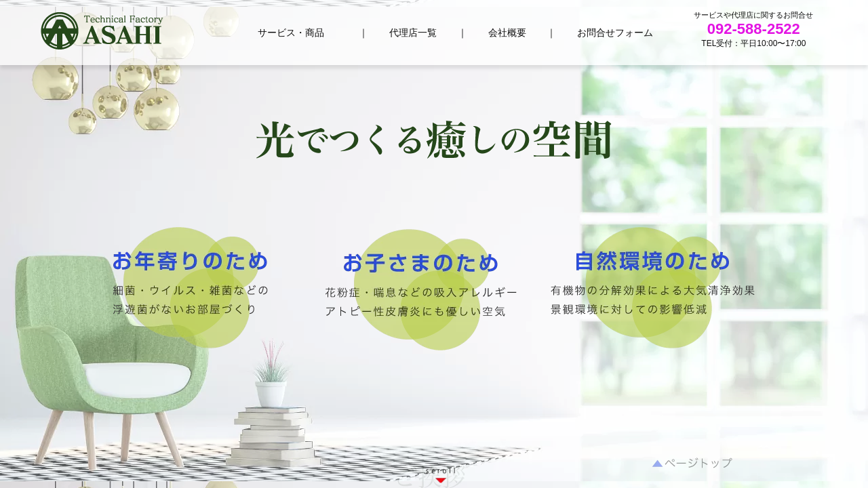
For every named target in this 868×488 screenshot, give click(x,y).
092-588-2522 (754, 29)
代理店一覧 (413, 33)
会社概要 (507, 33)
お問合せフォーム (615, 33)
